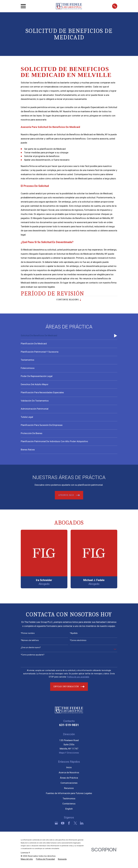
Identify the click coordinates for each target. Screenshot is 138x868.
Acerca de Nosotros (69, 773)
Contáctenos (69, 804)
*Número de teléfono (30, 641)
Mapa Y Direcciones (69, 753)
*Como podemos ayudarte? (33, 655)
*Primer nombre (28, 634)
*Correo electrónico (78, 641)
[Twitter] (75, 824)
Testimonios (69, 799)
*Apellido (74, 634)
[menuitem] (69, 336)
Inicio (69, 768)
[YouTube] (63, 824)
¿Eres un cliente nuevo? (31, 648)
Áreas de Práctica (69, 778)
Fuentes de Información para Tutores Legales (69, 794)
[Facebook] (69, 824)
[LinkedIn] (82, 824)
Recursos (69, 789)
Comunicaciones (69, 783)
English (69, 809)
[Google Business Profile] (56, 824)
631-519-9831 (69, 726)
